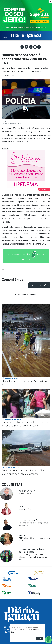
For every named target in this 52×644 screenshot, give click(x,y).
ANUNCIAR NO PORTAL (26, 609)
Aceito (39, 639)
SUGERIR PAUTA (26, 600)
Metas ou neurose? (27, 454)
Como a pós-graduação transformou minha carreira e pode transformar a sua (34, 518)
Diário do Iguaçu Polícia (10, 428)
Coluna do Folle (27, 452)
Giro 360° (23, 496)
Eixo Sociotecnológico (30, 481)
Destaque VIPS (25, 469)
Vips (21, 467)
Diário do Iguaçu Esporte (11, 339)
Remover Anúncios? (44, 189)
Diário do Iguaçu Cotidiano (11, 380)
